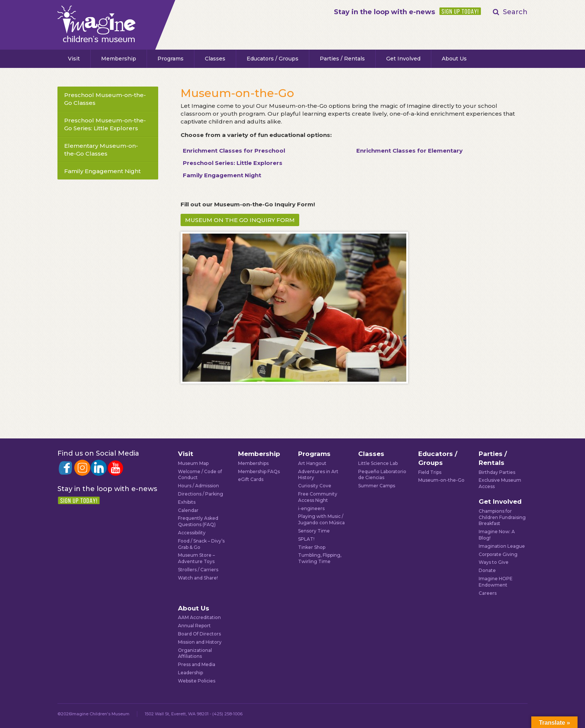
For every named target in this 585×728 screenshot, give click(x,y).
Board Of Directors (199, 634)
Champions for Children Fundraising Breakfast (502, 517)
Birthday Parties (497, 472)
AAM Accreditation (199, 617)
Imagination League (502, 546)
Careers (488, 593)
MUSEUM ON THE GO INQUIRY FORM (240, 220)
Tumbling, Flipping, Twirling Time (320, 558)
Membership (119, 59)
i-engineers (311, 508)
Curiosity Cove (315, 486)
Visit (74, 59)
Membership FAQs (259, 471)
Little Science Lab (378, 463)
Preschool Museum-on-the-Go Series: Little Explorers (105, 124)
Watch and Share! (198, 578)
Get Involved (403, 59)
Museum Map (193, 463)
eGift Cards (251, 479)
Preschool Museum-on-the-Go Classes (105, 99)
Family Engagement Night (102, 171)
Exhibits (187, 502)
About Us (454, 59)
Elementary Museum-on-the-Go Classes (101, 150)
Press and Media (197, 664)
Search (515, 12)
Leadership (190, 673)
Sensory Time (314, 531)
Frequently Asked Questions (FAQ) (198, 521)
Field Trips (430, 472)
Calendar (188, 510)
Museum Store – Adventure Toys (196, 558)
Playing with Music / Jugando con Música (321, 519)
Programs (171, 59)
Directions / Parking (201, 494)
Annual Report (194, 626)
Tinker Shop (312, 547)
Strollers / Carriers (198, 570)
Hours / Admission (198, 486)
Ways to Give (494, 562)
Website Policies (197, 681)
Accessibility (192, 533)
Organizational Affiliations (195, 653)
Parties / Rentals (342, 59)
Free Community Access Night (318, 497)
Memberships (253, 463)
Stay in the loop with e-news (384, 12)
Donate (487, 570)
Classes (215, 59)
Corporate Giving (498, 554)
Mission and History (200, 642)
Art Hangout (312, 463)
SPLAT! (306, 539)
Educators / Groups (273, 59)
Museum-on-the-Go (441, 480)
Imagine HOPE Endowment (496, 582)
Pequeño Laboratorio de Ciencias (382, 475)
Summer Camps (377, 486)
